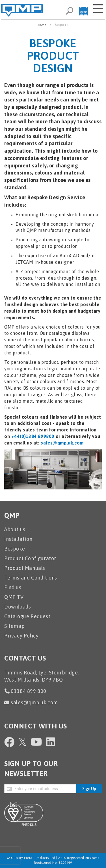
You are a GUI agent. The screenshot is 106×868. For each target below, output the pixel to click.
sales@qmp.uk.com (62, 443)
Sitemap (14, 626)
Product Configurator (30, 558)
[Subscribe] (89, 789)
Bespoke (15, 549)
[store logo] (22, 10)
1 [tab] (49, 485)
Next (38, 469)
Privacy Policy (21, 636)
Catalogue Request (27, 616)
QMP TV (14, 597)
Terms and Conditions (31, 578)
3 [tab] (64, 485)
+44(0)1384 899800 (33, 436)
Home (42, 25)
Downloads (18, 607)
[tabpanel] (53, 469)
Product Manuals (25, 568)
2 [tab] (57, 485)
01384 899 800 (29, 691)
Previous (12, 469)
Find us (13, 587)
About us (15, 529)
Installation (18, 539)
